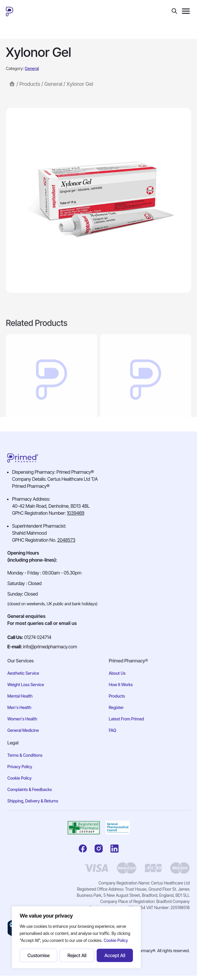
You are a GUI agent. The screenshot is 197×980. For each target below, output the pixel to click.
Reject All (77, 955)
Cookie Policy (116, 940)
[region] (76, 937)
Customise (38, 955)
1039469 (75, 513)
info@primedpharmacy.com (50, 647)
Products (30, 86)
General (32, 70)
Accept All (115, 955)
